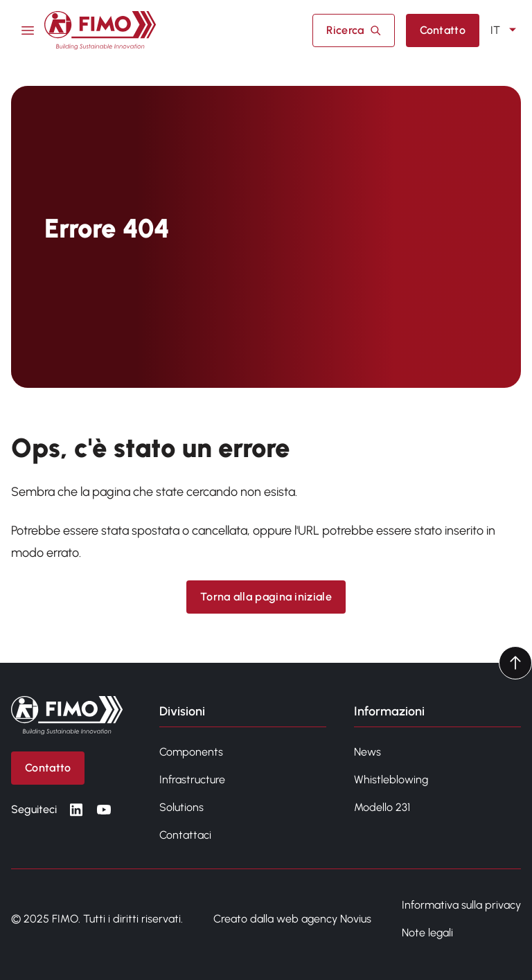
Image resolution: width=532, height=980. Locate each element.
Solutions (181, 807)
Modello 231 (382, 807)
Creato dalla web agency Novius (292, 919)
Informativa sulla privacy (461, 905)
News (367, 752)
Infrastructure (192, 779)
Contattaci (185, 835)
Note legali (427, 933)
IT (506, 30)
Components (191, 752)
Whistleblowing (391, 779)
